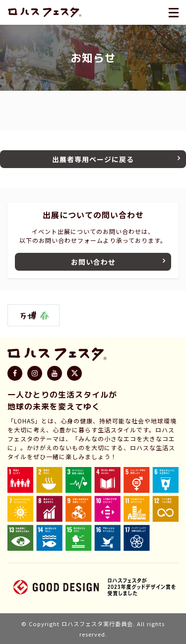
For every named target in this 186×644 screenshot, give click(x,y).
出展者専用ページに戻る (93, 159)
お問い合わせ (93, 262)
